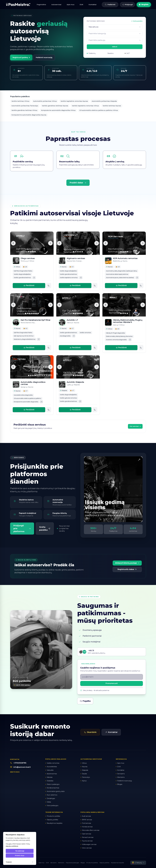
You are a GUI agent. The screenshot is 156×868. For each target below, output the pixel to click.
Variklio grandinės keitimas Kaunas (55, 106)
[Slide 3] (33, 252)
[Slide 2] (31, 252)
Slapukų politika (104, 863)
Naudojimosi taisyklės (117, 863)
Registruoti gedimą (21, 57)
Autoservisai (56, 5)
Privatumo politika (92, 863)
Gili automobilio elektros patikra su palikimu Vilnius (99, 110)
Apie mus (70, 5)
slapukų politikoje (12, 846)
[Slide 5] (82, 252)
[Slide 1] (29, 252)
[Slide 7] (38, 313)
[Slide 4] (35, 252)
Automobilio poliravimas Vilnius (45, 101)
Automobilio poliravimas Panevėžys (25, 106)
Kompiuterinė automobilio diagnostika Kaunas (29, 115)
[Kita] (50, 243)
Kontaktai (93, 5)
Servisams (53, 863)
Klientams (61, 863)
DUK (81, 5)
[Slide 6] (36, 313)
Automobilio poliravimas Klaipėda (104, 101)
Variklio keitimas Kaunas (112, 106)
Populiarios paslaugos (72, 863)
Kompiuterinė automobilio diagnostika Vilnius (58, 110)
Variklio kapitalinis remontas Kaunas (74, 101)
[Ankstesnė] (13, 243)
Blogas (83, 863)
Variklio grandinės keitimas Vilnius (24, 110)
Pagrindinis (41, 5)
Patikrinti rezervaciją (44, 57)
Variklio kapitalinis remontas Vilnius (85, 106)
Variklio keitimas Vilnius (20, 101)
